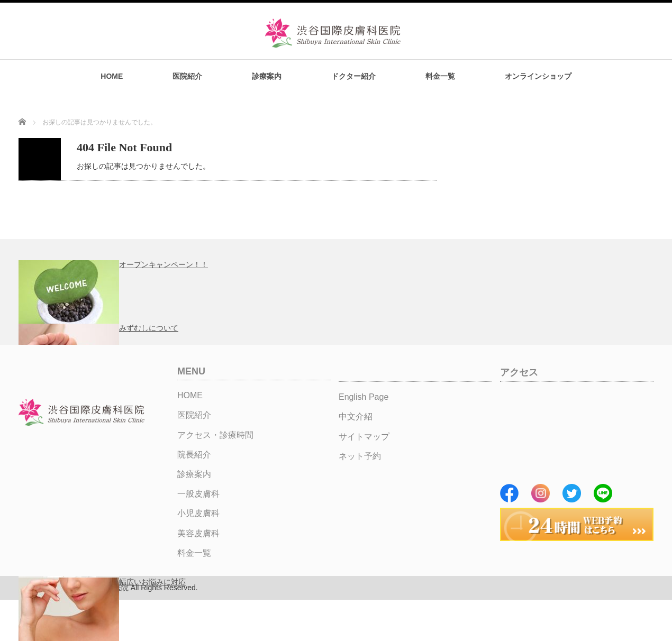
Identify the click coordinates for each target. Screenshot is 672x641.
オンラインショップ (538, 76)
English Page (364, 397)
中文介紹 (356, 416)
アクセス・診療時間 (215, 435)
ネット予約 (360, 456)
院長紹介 (194, 455)
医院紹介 (187, 76)
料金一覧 (440, 76)
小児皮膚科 (198, 513)
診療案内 (267, 76)
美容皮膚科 (198, 533)
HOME (112, 76)
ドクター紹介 (353, 76)
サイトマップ (364, 437)
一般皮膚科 (198, 494)
